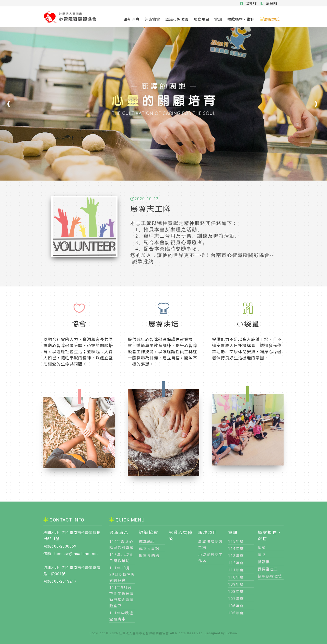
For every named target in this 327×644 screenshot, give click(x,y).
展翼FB (269, 3)
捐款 (262, 548)
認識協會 (152, 19)
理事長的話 (149, 556)
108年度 (236, 592)
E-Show (232, 633)
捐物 (262, 555)
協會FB (248, 3)
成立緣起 (147, 541)
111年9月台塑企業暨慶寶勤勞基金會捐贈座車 (122, 597)
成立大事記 (149, 549)
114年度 (236, 549)
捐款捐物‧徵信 (241, 19)
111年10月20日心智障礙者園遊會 (122, 574)
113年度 (236, 556)
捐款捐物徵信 (270, 576)
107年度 (236, 599)
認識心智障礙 (177, 19)
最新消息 (132, 19)
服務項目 (201, 19)
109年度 (236, 584)
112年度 (236, 563)
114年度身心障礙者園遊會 (122, 545)
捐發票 (264, 562)
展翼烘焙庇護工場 (211, 545)
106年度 (236, 606)
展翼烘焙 (270, 19)
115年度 (236, 541)
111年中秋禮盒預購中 (121, 616)
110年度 (236, 577)
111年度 (236, 570)
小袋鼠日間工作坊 (211, 558)
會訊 (218, 19)
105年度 (236, 613)
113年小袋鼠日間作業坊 (121, 558)
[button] (316, 104)
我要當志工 (268, 569)
